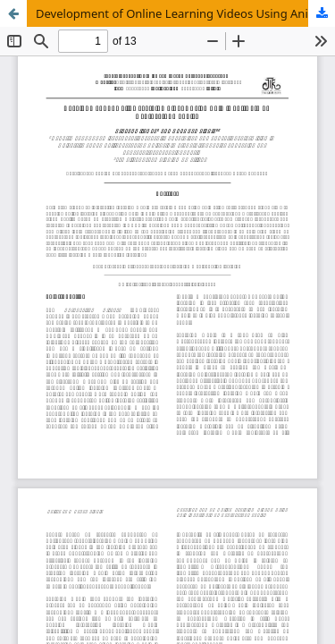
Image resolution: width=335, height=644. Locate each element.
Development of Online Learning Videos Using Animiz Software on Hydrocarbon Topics (185, 13)
